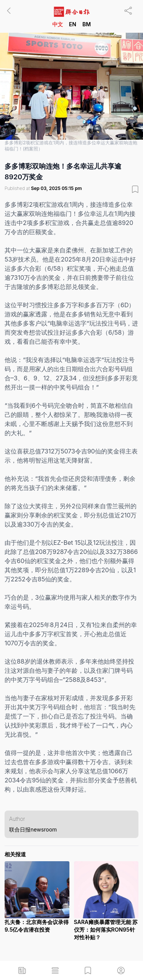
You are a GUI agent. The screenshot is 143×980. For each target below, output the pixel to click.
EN (73, 24)
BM (87, 24)
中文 (58, 24)
